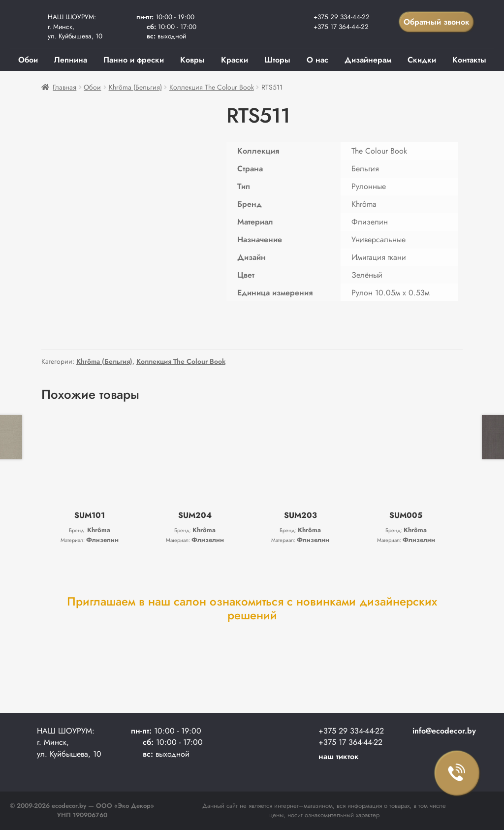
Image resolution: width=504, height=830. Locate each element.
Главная (64, 87)
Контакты (469, 60)
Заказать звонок (457, 773)
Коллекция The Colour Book (212, 87)
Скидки (422, 60)
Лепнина (71, 60)
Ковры (192, 60)
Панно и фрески (134, 60)
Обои (28, 60)
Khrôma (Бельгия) (135, 87)
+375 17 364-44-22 (341, 27)
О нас (317, 60)
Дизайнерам (368, 60)
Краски (235, 60)
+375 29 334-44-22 (342, 17)
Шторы (277, 60)
